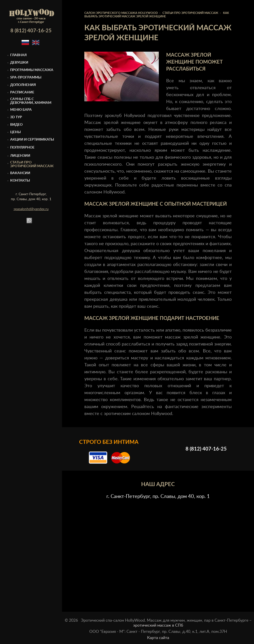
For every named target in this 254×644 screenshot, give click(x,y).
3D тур (16, 117)
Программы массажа (32, 70)
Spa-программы (26, 77)
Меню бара (21, 110)
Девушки (19, 63)
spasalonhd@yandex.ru (31, 209)
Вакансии (20, 173)
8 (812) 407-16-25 (31, 31)
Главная (18, 55)
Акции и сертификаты (32, 140)
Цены (16, 132)
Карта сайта (158, 638)
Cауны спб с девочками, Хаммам (31, 101)
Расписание (22, 92)
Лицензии (20, 156)
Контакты (20, 181)
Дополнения (23, 85)
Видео (16, 125)
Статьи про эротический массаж (32, 164)
